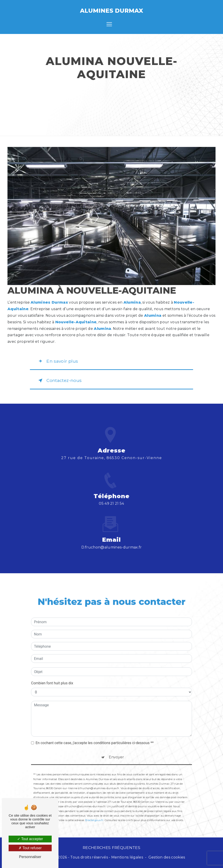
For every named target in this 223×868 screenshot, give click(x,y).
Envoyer (116, 751)
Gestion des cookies (167, 857)
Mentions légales (127, 857)
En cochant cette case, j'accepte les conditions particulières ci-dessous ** (95, 737)
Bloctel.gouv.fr (94, 814)
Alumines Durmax (111, 11)
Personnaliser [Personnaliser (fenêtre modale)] (30, 857)
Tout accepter (30, 839)
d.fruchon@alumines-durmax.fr (112, 541)
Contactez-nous (59, 381)
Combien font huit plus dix (52, 677)
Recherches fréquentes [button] (111, 848)
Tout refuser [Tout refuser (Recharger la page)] (30, 848)
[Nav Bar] (109, 24)
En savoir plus (57, 361)
